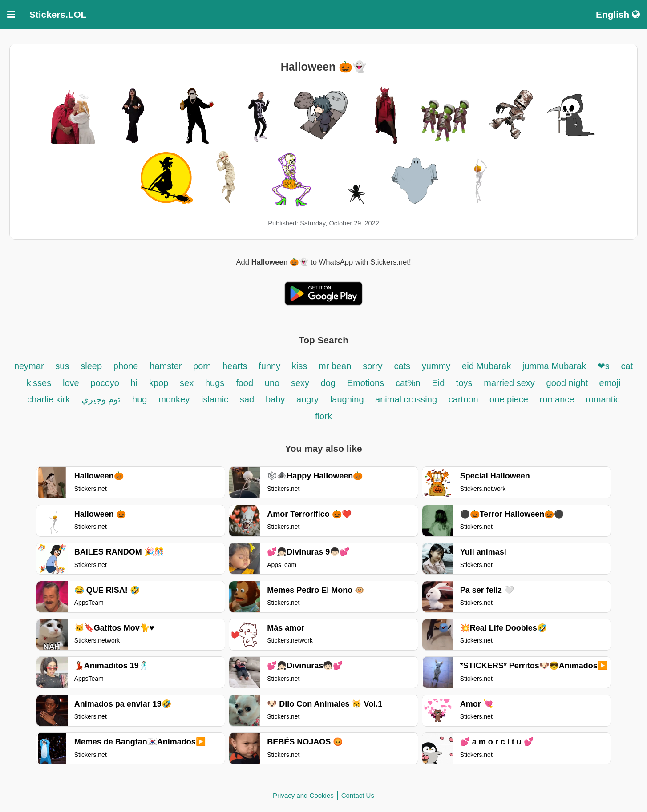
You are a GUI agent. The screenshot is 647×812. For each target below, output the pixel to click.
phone (126, 366)
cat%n (408, 383)
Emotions (366, 383)
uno (272, 383)
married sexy (509, 383)
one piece (509, 399)
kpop (159, 383)
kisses (39, 383)
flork (323, 416)
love (71, 383)
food (245, 383)
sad (247, 399)
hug (140, 399)
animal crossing (406, 399)
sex (187, 383)
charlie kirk (49, 399)
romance (558, 399)
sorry (372, 366)
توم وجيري (101, 399)
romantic (603, 399)
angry (307, 399)
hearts (235, 366)
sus (62, 366)
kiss (299, 366)
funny (271, 366)
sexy (301, 383)
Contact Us (358, 795)
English (618, 14)
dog (328, 383)
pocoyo (106, 383)
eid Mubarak (488, 366)
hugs (215, 383)
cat (627, 366)
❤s (604, 366)
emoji (610, 383)
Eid (439, 383)
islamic (215, 399)
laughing (348, 399)
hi (134, 383)
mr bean (335, 366)
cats (402, 366)
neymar (29, 366)
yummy (436, 366)
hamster (167, 366)
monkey (174, 399)
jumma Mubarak (556, 366)
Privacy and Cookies (303, 795)
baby (275, 399)
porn (202, 366)
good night (568, 383)
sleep (91, 366)
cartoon (465, 399)
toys (464, 383)
